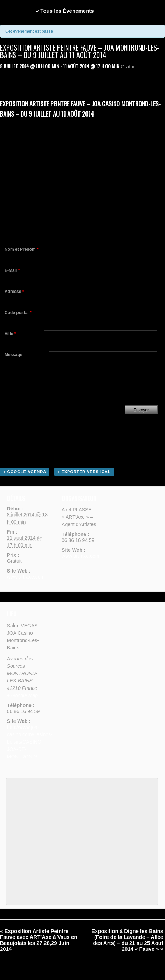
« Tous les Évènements (65, 11)
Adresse (14, 292)
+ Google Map (22, 695)
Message (13, 355)
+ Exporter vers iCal (84, 472)
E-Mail (12, 270)
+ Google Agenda (25, 472)
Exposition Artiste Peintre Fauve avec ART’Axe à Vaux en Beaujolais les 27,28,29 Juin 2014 (39, 940)
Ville (10, 334)
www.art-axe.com (26, 577)
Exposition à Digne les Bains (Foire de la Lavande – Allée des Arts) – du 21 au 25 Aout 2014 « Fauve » (127, 940)
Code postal (18, 313)
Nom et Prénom (22, 249)
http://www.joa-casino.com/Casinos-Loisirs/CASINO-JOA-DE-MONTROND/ (30, 742)
